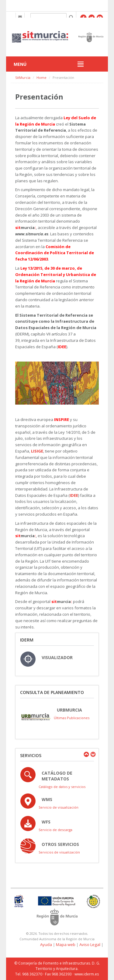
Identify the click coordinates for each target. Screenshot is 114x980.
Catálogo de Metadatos (57, 776)
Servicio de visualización (59, 807)
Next (93, 754)
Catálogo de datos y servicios (62, 787)
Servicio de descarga (55, 830)
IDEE (74, 495)
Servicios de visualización (59, 852)
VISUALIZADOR (57, 657)
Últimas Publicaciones (72, 718)
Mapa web (66, 945)
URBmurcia (69, 710)
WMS (47, 799)
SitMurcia (23, 77)
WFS (46, 822)
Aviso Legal (90, 945)
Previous (86, 754)
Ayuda (46, 945)
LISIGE (37, 451)
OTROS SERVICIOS (60, 844)
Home (41, 77)
